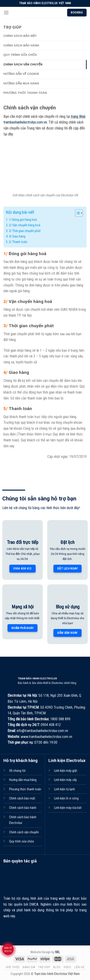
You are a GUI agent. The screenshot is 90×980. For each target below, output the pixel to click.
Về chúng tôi (17, 771)
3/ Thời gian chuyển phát (25, 231)
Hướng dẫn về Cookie (21, 74)
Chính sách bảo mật (20, 36)
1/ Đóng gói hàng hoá (23, 220)
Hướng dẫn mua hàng (21, 83)
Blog (57, 967)
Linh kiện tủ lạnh (65, 789)
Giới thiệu (13, 967)
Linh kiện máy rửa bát (68, 808)
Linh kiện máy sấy (65, 780)
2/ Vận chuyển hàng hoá (25, 225)
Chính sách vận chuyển (23, 64)
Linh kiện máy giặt (66, 771)
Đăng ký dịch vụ (8, 950)
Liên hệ (79, 967)
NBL (57, 952)
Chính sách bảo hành (21, 45)
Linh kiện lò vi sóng (66, 798)
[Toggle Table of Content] (77, 213)
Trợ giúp (44, 967)
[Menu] (6, 12)
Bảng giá (29, 967)
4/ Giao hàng (17, 236)
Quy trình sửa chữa (20, 55)
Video (67, 967)
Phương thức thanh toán (25, 93)
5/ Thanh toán (18, 242)
